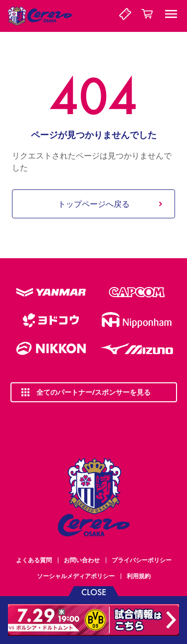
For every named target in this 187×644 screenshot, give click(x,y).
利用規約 (139, 576)
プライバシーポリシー (142, 560)
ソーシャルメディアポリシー (76, 576)
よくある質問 (34, 560)
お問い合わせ (82, 560)
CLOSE (94, 591)
